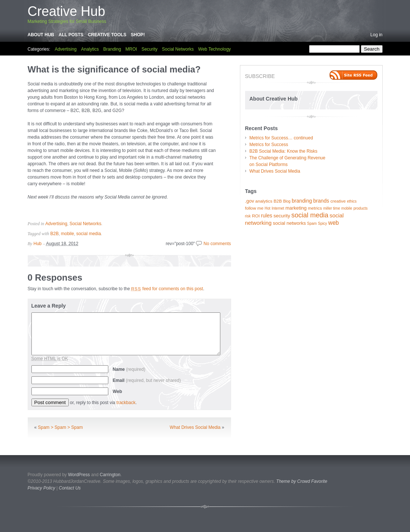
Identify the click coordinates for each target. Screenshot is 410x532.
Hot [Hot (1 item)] (268, 208)
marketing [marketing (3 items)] (296, 208)
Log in (377, 35)
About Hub (41, 35)
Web (117, 392)
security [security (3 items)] (282, 216)
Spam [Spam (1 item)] (312, 223)
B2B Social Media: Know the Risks (284, 151)
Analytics (90, 49)
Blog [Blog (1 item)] (287, 201)
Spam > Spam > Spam (60, 427)
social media (89, 234)
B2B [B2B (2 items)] (278, 201)
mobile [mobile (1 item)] (347, 208)
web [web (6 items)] (334, 223)
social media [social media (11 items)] (310, 215)
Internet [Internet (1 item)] (278, 208)
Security (150, 49)
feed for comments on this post (167, 289)
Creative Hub (67, 11)
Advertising (66, 49)
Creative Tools (107, 35)
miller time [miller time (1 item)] (332, 208)
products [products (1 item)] (360, 208)
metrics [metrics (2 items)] (315, 208)
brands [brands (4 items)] (321, 201)
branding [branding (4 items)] (302, 201)
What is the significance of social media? (114, 69)
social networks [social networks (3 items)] (289, 223)
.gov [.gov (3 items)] (250, 201)
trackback (126, 403)
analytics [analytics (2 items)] (264, 201)
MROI (131, 49)
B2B (55, 234)
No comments (217, 244)
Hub (38, 244)
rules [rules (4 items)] (267, 216)
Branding (112, 49)
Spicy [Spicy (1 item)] (322, 223)
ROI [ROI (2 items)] (256, 216)
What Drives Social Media (195, 427)
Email (147, 380)
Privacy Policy (42, 488)
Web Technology (214, 49)
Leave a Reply (49, 306)
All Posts (71, 35)
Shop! (138, 35)
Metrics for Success (269, 145)
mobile (67, 234)
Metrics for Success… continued (281, 138)
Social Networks (178, 49)
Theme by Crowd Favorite (302, 481)
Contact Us (70, 488)
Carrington (110, 475)
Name (129, 369)
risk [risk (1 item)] (248, 216)
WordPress (79, 475)
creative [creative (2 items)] (338, 201)
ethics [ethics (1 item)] (352, 201)
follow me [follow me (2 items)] (254, 208)
